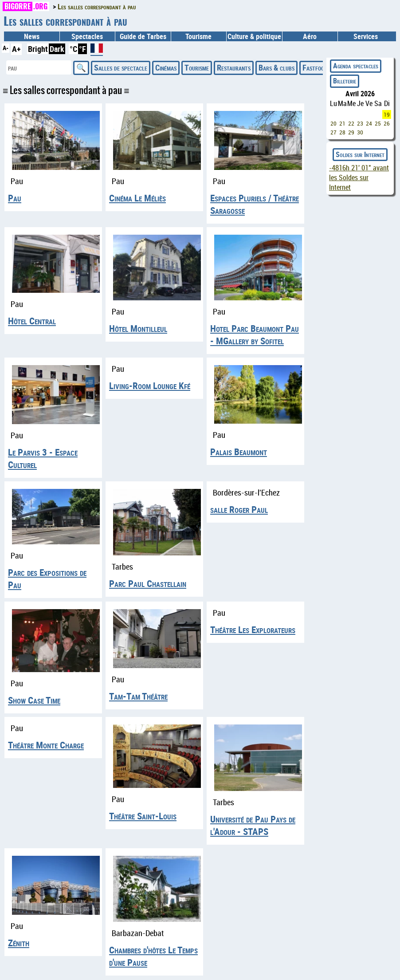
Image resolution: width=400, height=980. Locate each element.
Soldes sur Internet (360, 154)
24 (369, 123)
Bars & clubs (276, 67)
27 (333, 132)
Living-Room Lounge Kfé (150, 386)
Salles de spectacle (121, 67)
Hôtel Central (32, 321)
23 (360, 123)
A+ (16, 49)
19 (387, 114)
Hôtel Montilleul (138, 328)
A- (6, 48)
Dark (57, 49)
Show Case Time (34, 700)
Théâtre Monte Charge (46, 745)
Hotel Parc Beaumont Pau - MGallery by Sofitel (255, 335)
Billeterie (345, 81)
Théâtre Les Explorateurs (253, 630)
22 (351, 123)
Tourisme (197, 67)
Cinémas (166, 67)
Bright (38, 49)
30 (360, 132)
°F (82, 49)
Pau (15, 198)
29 (351, 132)
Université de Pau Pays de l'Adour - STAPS (253, 825)
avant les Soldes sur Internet (359, 177)
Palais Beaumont (239, 452)
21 (342, 123)
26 (387, 123)
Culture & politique (254, 36)
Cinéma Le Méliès (137, 198)
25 (378, 123)
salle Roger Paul (239, 509)
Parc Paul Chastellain (148, 583)
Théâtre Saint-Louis (143, 816)
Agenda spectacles (356, 66)
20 (333, 123)
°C (73, 49)
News (32, 36)
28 (342, 132)
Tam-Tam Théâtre (138, 696)
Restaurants (234, 67)
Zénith (19, 943)
